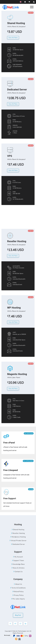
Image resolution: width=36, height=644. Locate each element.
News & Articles (18, 568)
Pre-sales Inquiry (18, 599)
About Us (18, 584)
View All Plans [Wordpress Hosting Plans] (13, 322)
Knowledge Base (18, 564)
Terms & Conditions (18, 588)
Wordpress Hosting (18, 537)
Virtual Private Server (18, 541)
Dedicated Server (18, 544)
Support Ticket (18, 561)
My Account (18, 557)
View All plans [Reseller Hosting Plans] (13, 256)
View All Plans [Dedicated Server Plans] (13, 104)
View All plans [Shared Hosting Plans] (13, 38)
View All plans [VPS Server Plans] (13, 170)
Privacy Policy (18, 595)
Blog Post (18, 615)
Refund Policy (18, 592)
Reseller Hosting (18, 533)
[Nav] (32, 7)
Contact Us (18, 572)
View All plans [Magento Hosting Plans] (13, 389)
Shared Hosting (18, 530)
